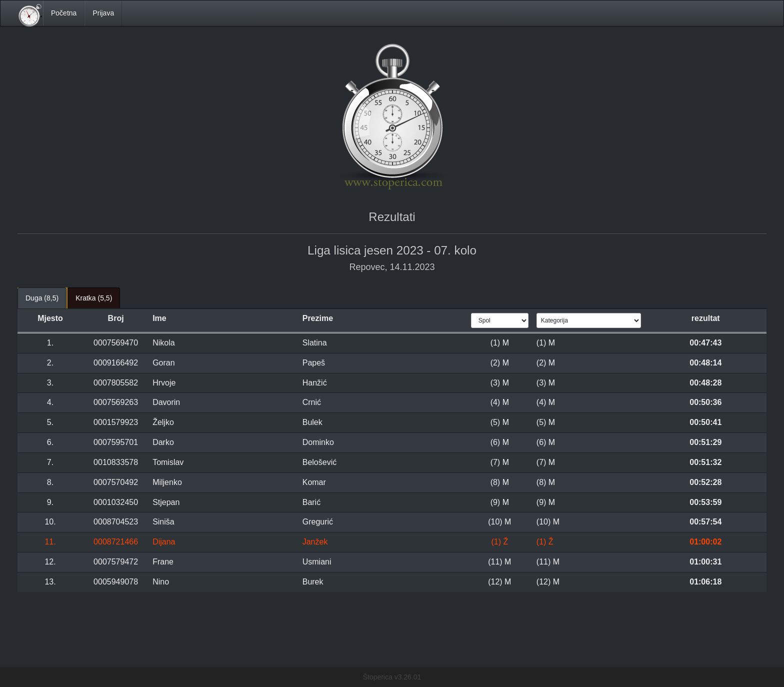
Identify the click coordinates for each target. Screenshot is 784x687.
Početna (64, 13)
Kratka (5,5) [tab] (94, 298)
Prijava (103, 13)
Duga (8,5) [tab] (42, 298)
